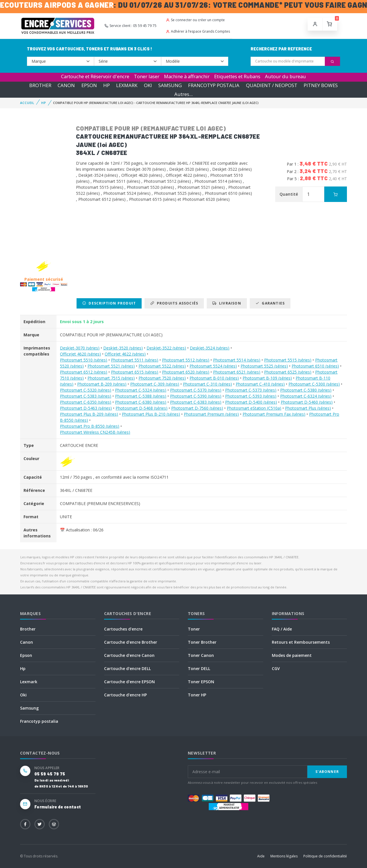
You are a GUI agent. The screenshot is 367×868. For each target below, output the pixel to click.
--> (60, 61)
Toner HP (197, 695)
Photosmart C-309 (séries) (155, 384)
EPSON (89, 85)
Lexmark (29, 682)
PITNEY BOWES (321, 85)
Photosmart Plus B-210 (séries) (151, 414)
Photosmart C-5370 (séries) (196, 390)
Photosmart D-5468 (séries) (141, 408)
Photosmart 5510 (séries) (84, 360)
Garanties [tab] (270, 303)
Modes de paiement (292, 655)
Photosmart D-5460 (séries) (307, 402)
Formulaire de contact (58, 807)
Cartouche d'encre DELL (127, 668)
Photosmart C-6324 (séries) (306, 396)
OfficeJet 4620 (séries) (80, 354)
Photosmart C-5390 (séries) (196, 396)
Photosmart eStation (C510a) (254, 408)
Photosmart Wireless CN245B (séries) (95, 432)
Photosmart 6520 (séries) (186, 372)
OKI (148, 85)
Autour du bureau (285, 76)
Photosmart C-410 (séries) (260, 384)
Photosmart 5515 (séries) (288, 360)
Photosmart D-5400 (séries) (251, 402)
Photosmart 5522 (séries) (162, 366)
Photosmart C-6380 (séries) (141, 402)
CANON (66, 85)
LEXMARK (127, 85)
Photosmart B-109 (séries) (267, 378)
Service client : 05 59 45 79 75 (130, 26)
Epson (26, 655)
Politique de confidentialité (325, 856)
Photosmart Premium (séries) (211, 414)
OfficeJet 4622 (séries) (125, 354)
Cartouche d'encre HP (125, 695)
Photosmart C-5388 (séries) (141, 396)
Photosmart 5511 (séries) (135, 360)
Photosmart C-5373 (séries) (251, 390)
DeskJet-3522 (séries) (166, 348)
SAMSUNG (170, 85)
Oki (23, 695)
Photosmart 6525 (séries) (288, 372)
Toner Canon (201, 655)
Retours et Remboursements (301, 642)
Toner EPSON (201, 682)
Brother (28, 629)
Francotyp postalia (39, 721)
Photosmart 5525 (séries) (264, 366)
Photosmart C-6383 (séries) (196, 402)
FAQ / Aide (282, 629)
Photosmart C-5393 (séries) (251, 396)
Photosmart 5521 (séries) (111, 366)
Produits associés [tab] (174, 303)
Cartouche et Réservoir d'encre (95, 76)
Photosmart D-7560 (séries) (197, 408)
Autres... (183, 94)
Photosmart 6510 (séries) (315, 366)
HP (107, 85)
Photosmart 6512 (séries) (84, 372)
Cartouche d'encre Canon (129, 655)
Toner (194, 629)
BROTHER (40, 85)
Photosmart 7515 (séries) (111, 378)
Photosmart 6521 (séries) (237, 372)
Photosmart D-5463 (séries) (86, 408)
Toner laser (147, 76)
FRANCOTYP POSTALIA (214, 85)
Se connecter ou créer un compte (195, 20)
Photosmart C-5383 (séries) (86, 396)
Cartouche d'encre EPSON (129, 682)
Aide (261, 856)
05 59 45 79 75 (50, 774)
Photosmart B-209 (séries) (102, 384)
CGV (276, 668)
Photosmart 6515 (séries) (135, 372)
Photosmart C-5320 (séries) (86, 390)
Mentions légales (284, 856)
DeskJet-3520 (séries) (123, 348)
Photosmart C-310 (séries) (207, 384)
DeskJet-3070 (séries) (80, 348)
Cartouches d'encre (123, 629)
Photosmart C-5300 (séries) (314, 384)
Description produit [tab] (109, 303)
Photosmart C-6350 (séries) (86, 402)
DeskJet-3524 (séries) (210, 348)
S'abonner (327, 772)
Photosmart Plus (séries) (308, 408)
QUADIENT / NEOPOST (272, 85)
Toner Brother (202, 642)
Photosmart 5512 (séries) (186, 360)
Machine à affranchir (187, 76)
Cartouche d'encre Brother (131, 642)
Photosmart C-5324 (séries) (141, 390)
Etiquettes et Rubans (237, 76)
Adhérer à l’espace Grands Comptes (198, 31)
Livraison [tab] (227, 303)
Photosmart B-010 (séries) (214, 378)
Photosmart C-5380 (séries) (306, 390)
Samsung (29, 708)
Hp (23, 668)
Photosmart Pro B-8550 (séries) (90, 426)
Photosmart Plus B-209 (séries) (89, 414)
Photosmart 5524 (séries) (213, 366)
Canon (27, 642)
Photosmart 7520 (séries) (162, 378)
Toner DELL (199, 668)
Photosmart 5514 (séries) (237, 360)
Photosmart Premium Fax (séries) (274, 414)
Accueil (27, 103)
